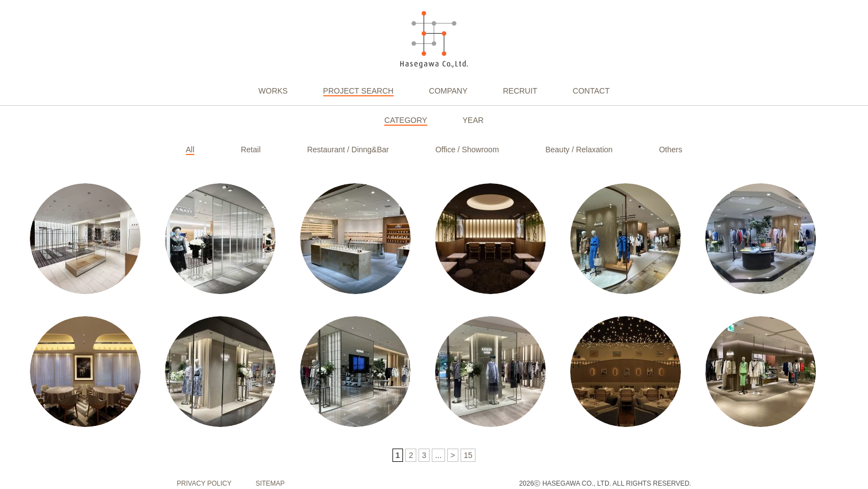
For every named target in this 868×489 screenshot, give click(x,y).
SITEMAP (270, 483)
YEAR (473, 120)
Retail (251, 150)
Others (670, 150)
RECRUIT (520, 91)
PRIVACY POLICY (204, 483)
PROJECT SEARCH (358, 91)
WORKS (273, 91)
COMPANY (448, 91)
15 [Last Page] (468, 455)
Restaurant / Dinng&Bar (348, 150)
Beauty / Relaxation (579, 150)
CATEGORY (405, 120)
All (190, 150)
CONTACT (591, 91)
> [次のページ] (453, 455)
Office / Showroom (467, 150)
